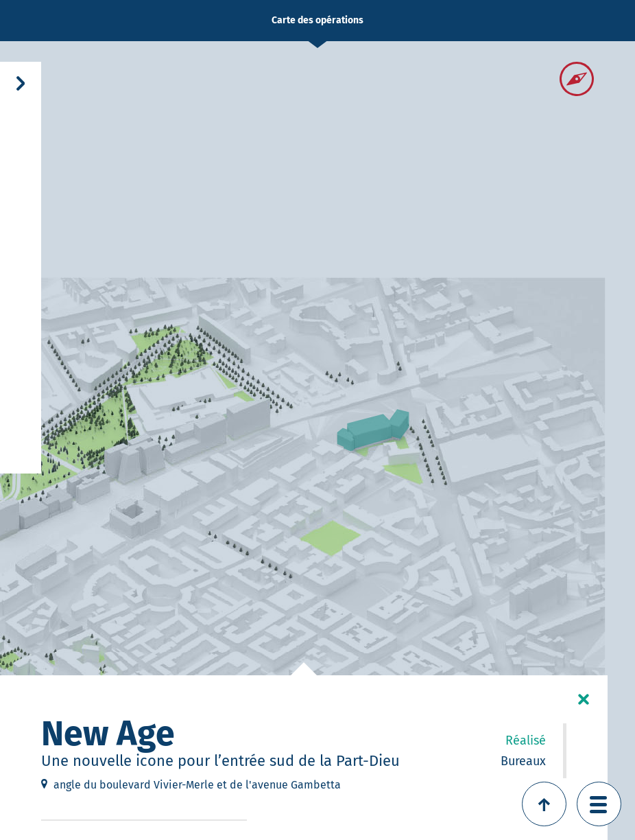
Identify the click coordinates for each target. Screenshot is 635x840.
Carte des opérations (317, 20)
